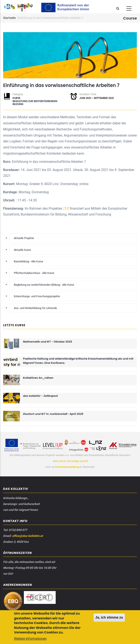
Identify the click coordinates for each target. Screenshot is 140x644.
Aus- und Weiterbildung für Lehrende (35, 308)
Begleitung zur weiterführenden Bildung (35, 103)
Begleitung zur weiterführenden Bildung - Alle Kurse (44, 285)
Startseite (9, 18)
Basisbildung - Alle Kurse (28, 261)
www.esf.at (59, 461)
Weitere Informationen (30, 640)
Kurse (17, 98)
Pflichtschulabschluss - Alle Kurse (34, 273)
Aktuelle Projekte (24, 238)
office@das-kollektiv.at (28, 536)
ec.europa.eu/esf (77, 461)
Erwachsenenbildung (67, 467)
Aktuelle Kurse (22, 250)
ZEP (66, 208)
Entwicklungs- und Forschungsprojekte (37, 296)
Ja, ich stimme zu (109, 619)
